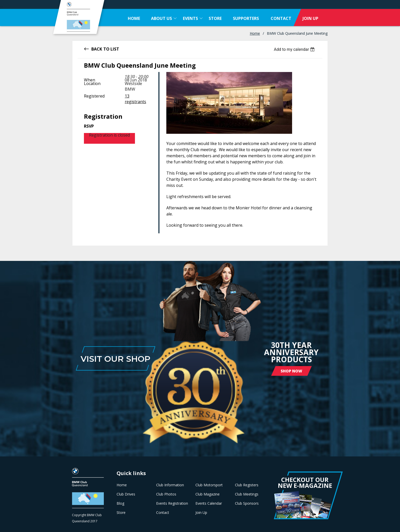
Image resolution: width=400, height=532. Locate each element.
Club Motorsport (209, 485)
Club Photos (166, 494)
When (90, 80)
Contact (163, 513)
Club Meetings (247, 494)
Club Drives (126, 494)
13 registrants (135, 99)
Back (97, 49)
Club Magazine (208, 494)
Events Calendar (209, 503)
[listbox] (295, 49)
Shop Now (291, 371)
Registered (94, 96)
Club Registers (247, 485)
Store (121, 513)
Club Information (170, 485)
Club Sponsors (247, 503)
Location (92, 83)
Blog (120, 503)
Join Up (201, 513)
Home (255, 33)
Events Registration (172, 503)
